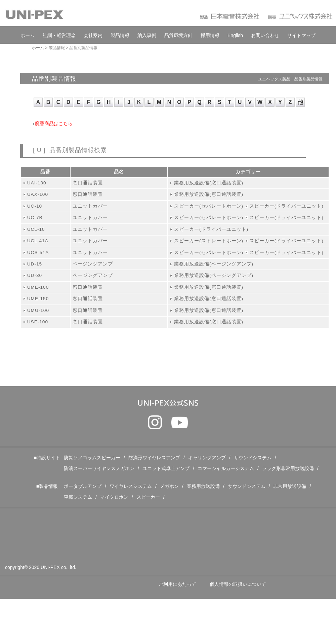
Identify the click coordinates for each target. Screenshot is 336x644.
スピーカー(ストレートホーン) (209, 241)
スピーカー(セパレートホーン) (209, 206)
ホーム (28, 35)
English (235, 35)
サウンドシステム (253, 458)
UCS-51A (38, 253)
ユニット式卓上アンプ (166, 468)
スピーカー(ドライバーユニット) (286, 206)
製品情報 (120, 35)
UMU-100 (38, 310)
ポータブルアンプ (83, 486)
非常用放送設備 (290, 486)
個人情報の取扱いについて (238, 584)
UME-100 (38, 287)
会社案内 (93, 35)
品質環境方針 (178, 35)
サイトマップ (301, 35)
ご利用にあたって (177, 584)
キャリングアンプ (207, 458)
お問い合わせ (265, 35)
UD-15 (35, 264)
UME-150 (38, 299)
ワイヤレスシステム (131, 486)
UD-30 (35, 275)
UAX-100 (38, 194)
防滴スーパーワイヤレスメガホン (99, 468)
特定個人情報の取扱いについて (46, 608)
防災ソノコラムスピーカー (92, 458)
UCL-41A (38, 241)
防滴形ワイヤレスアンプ (154, 458)
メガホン (169, 486)
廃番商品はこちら (54, 124)
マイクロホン (114, 497)
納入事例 (147, 35)
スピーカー (148, 497)
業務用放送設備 (203, 486)
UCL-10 (36, 229)
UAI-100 (37, 183)
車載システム (78, 497)
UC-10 (35, 206)
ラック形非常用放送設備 (288, 468)
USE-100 (38, 322)
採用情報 (210, 35)
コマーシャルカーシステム (226, 468)
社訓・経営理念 (59, 35)
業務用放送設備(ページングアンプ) (214, 264)
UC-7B (35, 218)
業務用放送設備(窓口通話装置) (209, 183)
